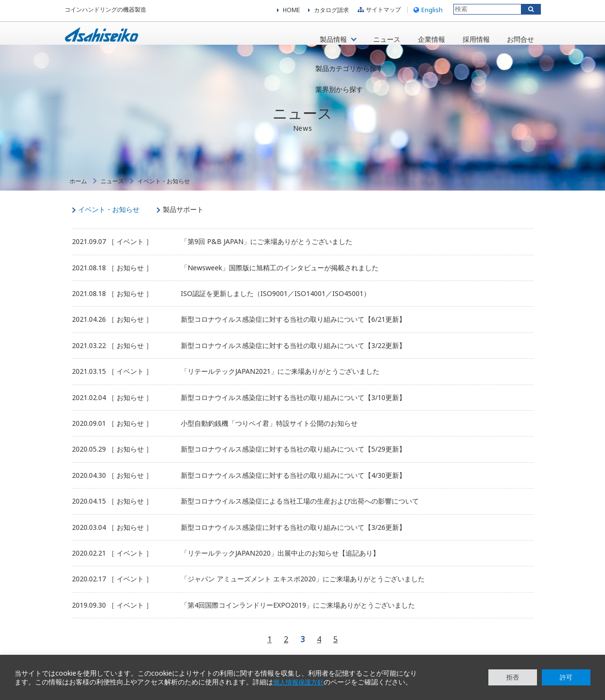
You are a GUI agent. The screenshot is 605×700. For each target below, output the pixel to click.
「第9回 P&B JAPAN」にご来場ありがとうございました (267, 251)
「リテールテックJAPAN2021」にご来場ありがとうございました (280, 381)
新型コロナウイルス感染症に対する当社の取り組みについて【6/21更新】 (293, 329)
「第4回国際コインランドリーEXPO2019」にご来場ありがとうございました (298, 614)
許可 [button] (566, 677)
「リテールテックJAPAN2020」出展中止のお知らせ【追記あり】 (280, 563)
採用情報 (470, 38)
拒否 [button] (513, 677)
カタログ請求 (331, 12)
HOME (291, 12)
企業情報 (423, 38)
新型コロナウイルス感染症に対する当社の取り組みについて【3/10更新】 (293, 407)
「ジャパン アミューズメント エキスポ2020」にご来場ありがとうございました (303, 588)
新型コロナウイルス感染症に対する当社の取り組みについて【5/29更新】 (293, 459)
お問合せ (518, 38)
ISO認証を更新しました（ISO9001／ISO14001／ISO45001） (276, 303)
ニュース (376, 38)
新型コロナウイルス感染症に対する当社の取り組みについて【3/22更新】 (293, 355)
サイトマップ (378, 12)
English (427, 12)
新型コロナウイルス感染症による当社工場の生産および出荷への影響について (300, 511)
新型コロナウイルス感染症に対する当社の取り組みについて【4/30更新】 (293, 485)
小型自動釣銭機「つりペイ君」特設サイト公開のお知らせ (269, 433)
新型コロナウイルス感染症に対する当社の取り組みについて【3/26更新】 (293, 536)
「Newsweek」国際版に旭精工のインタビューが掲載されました (280, 277)
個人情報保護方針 (300, 682)
